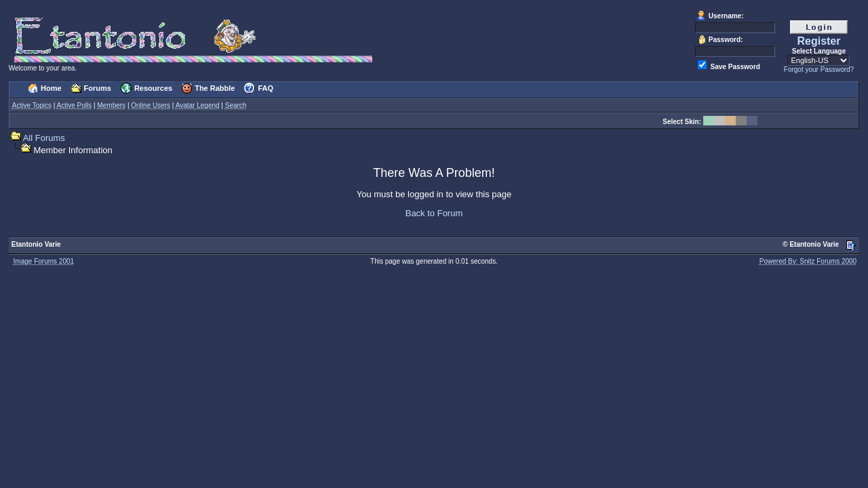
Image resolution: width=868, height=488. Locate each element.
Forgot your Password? (819, 69)
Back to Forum (434, 213)
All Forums (44, 138)
